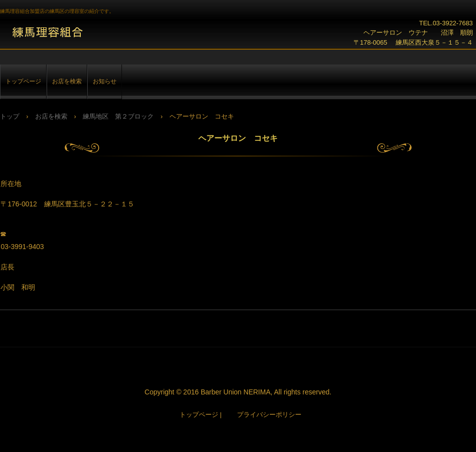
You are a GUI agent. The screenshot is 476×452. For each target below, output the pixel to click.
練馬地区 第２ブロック (118, 116)
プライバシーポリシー (269, 415)
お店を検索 (67, 81)
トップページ (23, 81)
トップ (10, 116)
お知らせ (105, 81)
